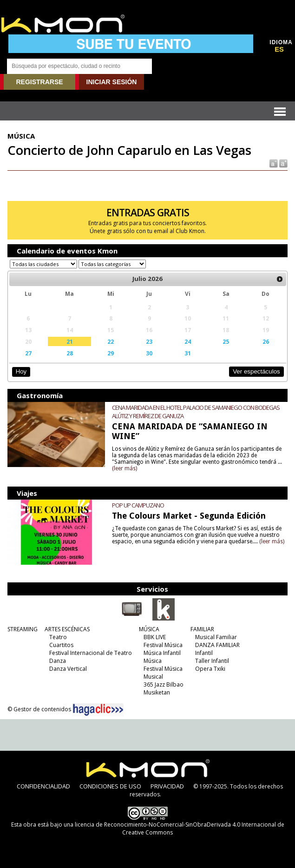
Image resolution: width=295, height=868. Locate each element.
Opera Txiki (210, 669)
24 (188, 341)
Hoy (21, 371)
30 (149, 353)
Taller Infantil (212, 661)
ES (279, 49)
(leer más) (125, 468)
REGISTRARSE (39, 82)
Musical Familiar (216, 637)
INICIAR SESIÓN (112, 82)
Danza (58, 661)
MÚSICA (149, 629)
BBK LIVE (155, 637)
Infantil (204, 653)
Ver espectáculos (256, 371)
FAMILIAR (202, 629)
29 (111, 353)
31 (188, 353)
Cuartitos (61, 645)
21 (70, 341)
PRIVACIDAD (167, 786)
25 (226, 341)
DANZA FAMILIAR (217, 645)
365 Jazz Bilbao (164, 684)
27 (28, 353)
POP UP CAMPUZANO (138, 505)
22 (111, 341)
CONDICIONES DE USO (110, 786)
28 (70, 353)
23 (149, 341)
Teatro (58, 637)
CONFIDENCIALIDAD (43, 786)
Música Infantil (162, 653)
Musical (153, 677)
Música (153, 661)
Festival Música (163, 645)
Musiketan (157, 692)
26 (266, 341)
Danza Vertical (68, 669)
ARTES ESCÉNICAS (67, 629)
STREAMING (23, 629)
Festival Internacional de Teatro (91, 653)
